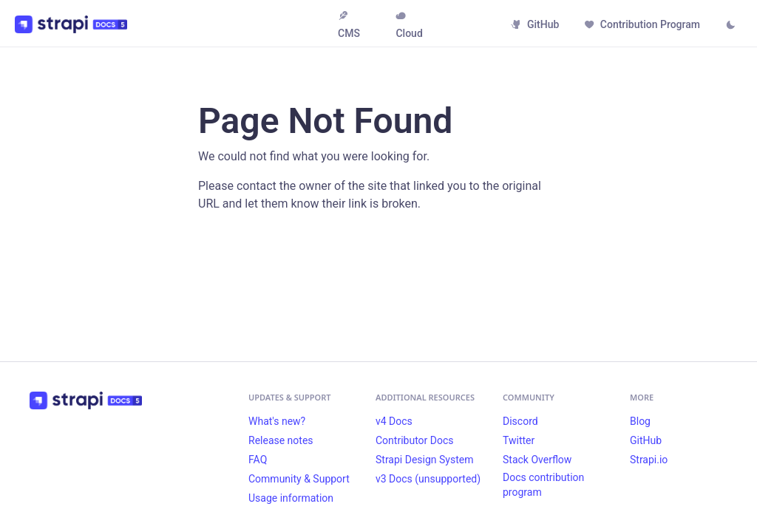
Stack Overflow (537, 460)
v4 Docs (394, 421)
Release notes (281, 440)
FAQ (258, 460)
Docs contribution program (543, 485)
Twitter (519, 440)
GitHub (535, 24)
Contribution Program (642, 24)
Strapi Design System (424, 460)
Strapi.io (649, 460)
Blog (640, 421)
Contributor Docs (415, 440)
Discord (520, 421)
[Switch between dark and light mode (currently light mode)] (730, 26)
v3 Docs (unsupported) (428, 479)
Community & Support (299, 479)
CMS (349, 25)
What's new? (277, 421)
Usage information (291, 498)
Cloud (409, 25)
